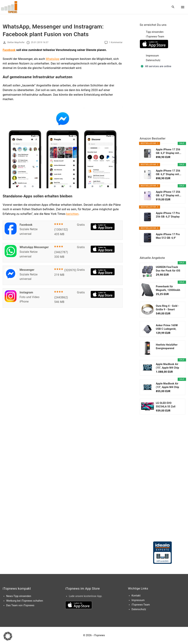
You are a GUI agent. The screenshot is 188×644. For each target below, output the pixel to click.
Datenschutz (153, 60)
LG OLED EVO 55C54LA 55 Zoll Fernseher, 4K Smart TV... (168, 405)
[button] (8, 636)
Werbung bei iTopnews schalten (25, 601)
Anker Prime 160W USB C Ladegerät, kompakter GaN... (167, 327)
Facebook (9, 50)
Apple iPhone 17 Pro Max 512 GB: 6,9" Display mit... (168, 236)
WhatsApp (53, 59)
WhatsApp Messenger (34, 247)
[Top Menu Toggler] (183, 7)
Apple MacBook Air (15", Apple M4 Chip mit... (168, 366)
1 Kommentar (116, 42)
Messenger (27, 270)
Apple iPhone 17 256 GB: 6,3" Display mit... (169, 151)
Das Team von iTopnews (20, 605)
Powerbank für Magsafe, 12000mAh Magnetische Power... (169, 288)
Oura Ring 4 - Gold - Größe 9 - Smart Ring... (168, 308)
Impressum (152, 56)
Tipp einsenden (155, 32)
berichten (72, 214)
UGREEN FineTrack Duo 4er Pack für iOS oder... (168, 269)
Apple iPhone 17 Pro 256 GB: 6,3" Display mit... (168, 215)
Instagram (26, 292)
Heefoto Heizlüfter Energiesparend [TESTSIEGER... (167, 347)
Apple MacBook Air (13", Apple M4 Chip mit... (168, 386)
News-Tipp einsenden (19, 596)
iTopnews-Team (155, 37)
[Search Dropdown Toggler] (173, 7)
